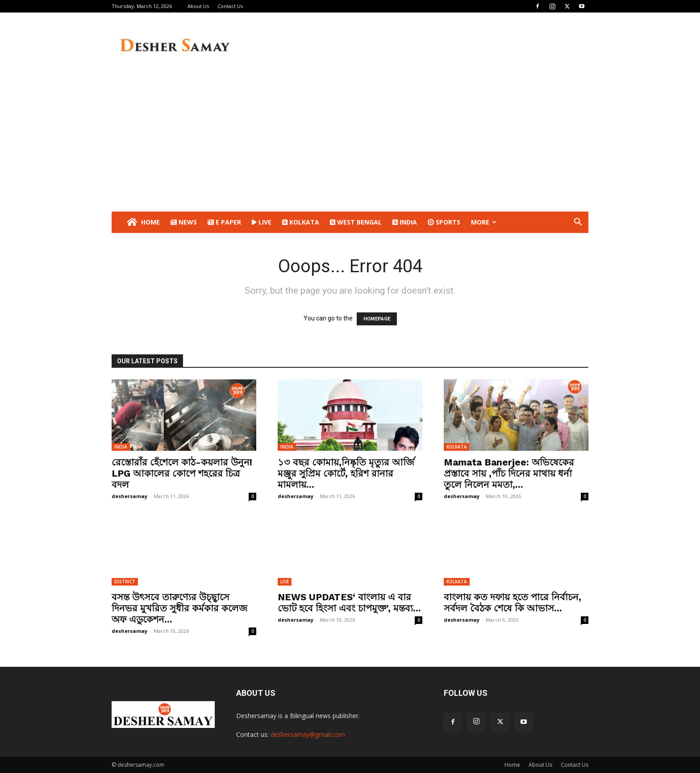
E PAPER (224, 222)
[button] (578, 223)
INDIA (405, 222)
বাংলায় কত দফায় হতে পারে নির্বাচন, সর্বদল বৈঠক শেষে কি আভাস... (512, 603)
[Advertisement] (350, 145)
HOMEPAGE (377, 319)
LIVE (262, 222)
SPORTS (444, 222)
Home (143, 222)
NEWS (184, 222)
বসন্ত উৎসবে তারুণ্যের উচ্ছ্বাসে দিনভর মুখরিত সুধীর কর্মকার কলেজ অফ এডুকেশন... (179, 608)
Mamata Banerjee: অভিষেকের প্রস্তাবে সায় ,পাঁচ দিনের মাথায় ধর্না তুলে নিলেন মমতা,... (509, 473)
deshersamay (129, 496)
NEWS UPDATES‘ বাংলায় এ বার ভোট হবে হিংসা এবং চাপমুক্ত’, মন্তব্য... (349, 603)
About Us (198, 6)
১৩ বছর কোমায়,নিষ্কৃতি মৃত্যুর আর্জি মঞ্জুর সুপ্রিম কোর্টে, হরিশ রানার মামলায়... (346, 473)
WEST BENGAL (356, 222)
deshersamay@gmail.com (308, 734)
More (484, 222)
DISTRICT (125, 582)
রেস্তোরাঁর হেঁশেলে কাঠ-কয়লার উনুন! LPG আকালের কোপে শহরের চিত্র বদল (182, 473)
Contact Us (230, 6)
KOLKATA (301, 222)
